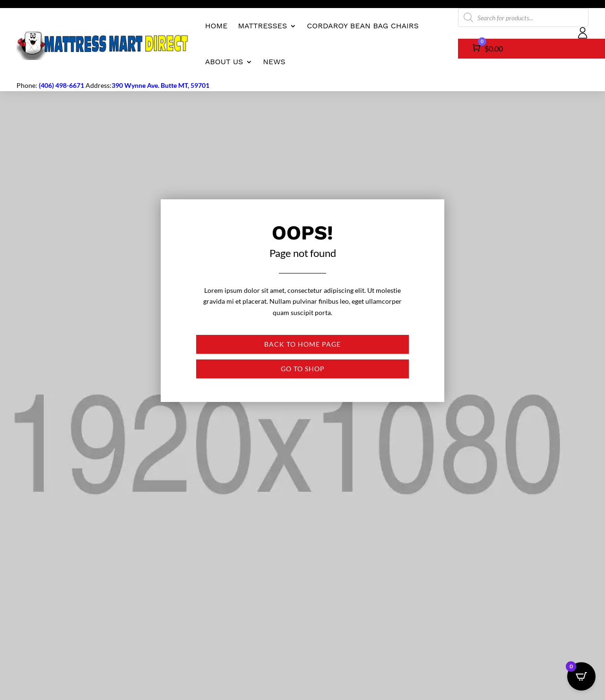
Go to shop (303, 369)
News (274, 62)
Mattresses (262, 26)
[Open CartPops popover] (581, 676)
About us (224, 62)
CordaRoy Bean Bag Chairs (363, 26)
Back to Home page (302, 344)
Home (216, 26)
